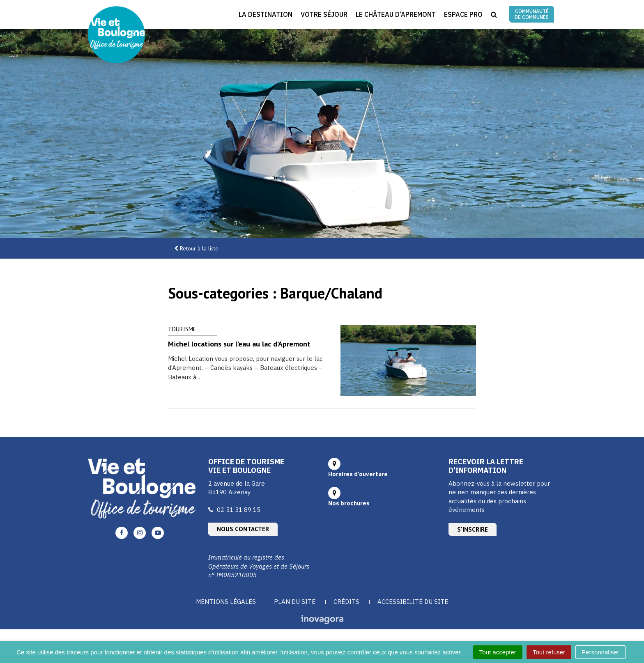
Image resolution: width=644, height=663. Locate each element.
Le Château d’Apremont (396, 14)
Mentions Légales (226, 602)
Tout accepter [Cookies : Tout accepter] (498, 652)
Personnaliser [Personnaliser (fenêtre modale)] (600, 652)
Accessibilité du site (413, 602)
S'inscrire (473, 529)
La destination (266, 14)
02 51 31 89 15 (239, 510)
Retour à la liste (199, 248)
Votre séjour (324, 14)
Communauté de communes (532, 14)
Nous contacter (243, 529)
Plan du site (295, 602)
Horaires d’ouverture (358, 474)
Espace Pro (463, 14)
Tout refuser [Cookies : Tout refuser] (549, 652)
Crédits (346, 602)
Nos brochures (349, 503)
